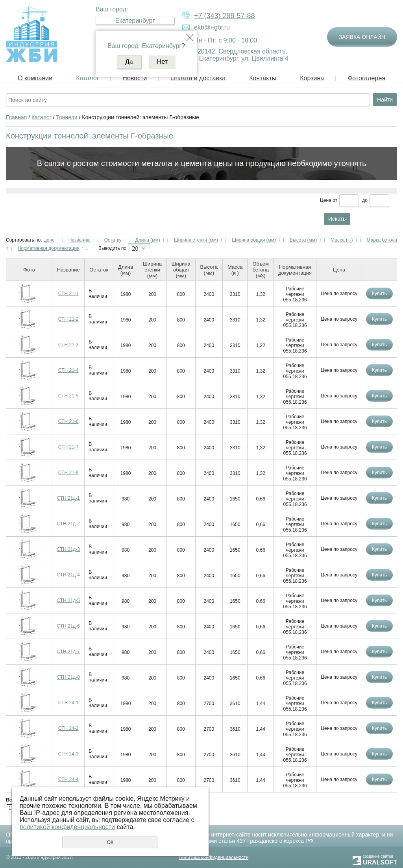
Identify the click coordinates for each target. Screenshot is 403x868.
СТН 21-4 (68, 370)
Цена (326, 200)
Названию (79, 240)
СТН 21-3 (68, 345)
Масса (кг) (342, 240)
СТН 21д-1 (68, 498)
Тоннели (67, 117)
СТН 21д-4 (68, 575)
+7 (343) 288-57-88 (225, 16)
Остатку (113, 240)
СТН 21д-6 (68, 626)
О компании (35, 78)
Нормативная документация (49, 248)
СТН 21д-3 (68, 549)
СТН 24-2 (68, 728)
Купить (379, 294)
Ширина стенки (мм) (196, 240)
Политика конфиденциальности (214, 857)
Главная (16, 117)
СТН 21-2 (68, 319)
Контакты (263, 78)
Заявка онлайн (362, 37)
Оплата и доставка (198, 78)
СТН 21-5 (68, 396)
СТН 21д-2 (68, 524)
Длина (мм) (148, 240)
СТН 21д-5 (68, 600)
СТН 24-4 (68, 779)
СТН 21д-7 (68, 652)
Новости (135, 78)
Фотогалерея (366, 78)
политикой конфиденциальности (67, 827)
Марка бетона (382, 240)
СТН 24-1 (68, 703)
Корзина (312, 78)
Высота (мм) (303, 240)
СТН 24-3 (68, 754)
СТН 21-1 (68, 294)
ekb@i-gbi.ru (212, 27)
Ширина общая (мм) (254, 240)
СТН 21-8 (68, 473)
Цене (49, 240)
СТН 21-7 (68, 447)
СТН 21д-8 (68, 677)
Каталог (87, 78)
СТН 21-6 (68, 421)
